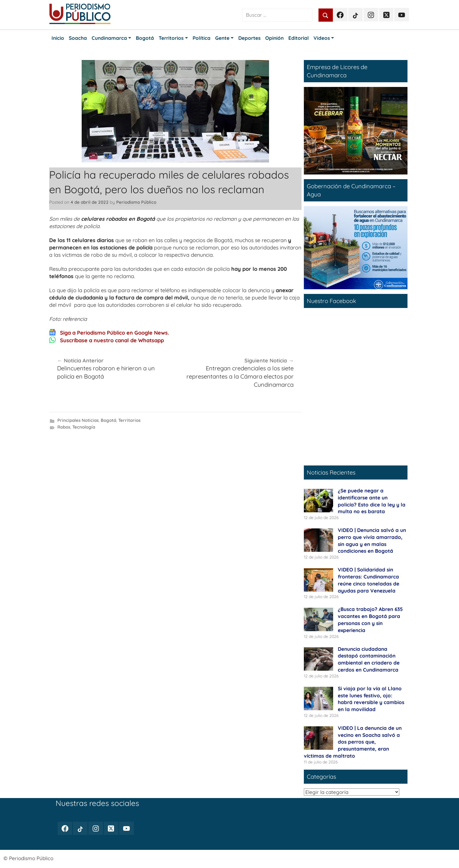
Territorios (129, 420)
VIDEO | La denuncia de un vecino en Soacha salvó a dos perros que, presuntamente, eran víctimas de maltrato (353, 742)
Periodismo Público (136, 202)
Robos (64, 427)
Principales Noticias (78, 420)
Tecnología (84, 427)
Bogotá (108, 420)
